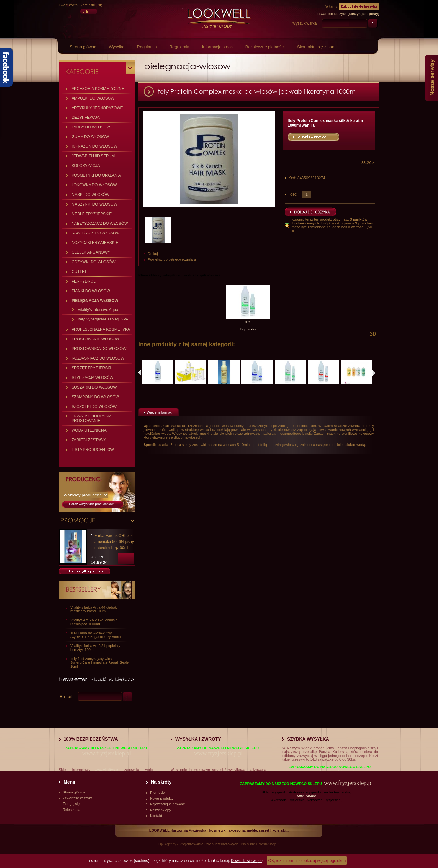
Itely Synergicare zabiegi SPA (103, 319)
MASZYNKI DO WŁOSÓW (94, 204)
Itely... (248, 321)
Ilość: (293, 194)
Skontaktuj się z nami (317, 47)
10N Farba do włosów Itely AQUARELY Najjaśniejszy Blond (96, 635)
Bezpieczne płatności (265, 47)
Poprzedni (248, 329)
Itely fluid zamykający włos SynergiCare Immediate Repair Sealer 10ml (100, 662)
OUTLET (79, 272)
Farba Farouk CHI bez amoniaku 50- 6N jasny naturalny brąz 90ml (114, 542)
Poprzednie (140, 373)
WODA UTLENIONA (89, 430)
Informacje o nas (217, 47)
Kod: (293, 178)
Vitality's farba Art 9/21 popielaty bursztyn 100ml (95, 648)
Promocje (157, 793)
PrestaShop (267, 844)
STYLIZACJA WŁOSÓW (92, 378)
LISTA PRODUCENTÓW (93, 450)
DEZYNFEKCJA (86, 118)
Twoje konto (68, 5)
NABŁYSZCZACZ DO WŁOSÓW (100, 224)
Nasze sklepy (160, 810)
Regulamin (147, 47)
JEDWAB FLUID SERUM (93, 156)
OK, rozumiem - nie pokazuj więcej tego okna (307, 861)
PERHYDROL (84, 281)
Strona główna (83, 47)
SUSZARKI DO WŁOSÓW (94, 387)
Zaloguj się (71, 804)
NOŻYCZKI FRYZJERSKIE (95, 243)
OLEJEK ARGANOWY (91, 252)
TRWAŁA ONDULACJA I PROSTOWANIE (93, 418)
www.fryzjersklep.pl (107, 753)
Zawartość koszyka (78, 798)
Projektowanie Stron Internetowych (209, 844)
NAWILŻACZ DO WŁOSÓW (96, 233)
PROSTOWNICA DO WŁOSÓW (99, 349)
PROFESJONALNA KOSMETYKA (101, 329)
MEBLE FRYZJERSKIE (92, 214)
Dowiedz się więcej (247, 861)
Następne (374, 373)
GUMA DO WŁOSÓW (90, 137)
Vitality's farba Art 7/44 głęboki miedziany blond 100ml (94, 609)
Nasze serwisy (432, 78)
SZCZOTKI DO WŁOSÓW (94, 407)
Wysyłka (117, 47)
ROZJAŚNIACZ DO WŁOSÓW (98, 358)
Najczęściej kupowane (167, 804)
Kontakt (156, 816)
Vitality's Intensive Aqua (98, 310)
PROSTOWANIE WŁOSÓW (96, 339)
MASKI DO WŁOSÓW (91, 195)
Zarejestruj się (92, 5)
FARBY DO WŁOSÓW (91, 127)
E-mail (66, 697)
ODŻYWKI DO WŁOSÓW (94, 262)
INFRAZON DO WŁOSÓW (94, 146)
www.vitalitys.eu (107, 770)
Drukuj (153, 254)
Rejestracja (71, 810)
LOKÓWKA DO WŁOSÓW (94, 185)
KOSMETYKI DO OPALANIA (96, 175)
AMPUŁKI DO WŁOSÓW (93, 98)
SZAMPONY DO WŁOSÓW (95, 397)
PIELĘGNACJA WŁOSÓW (95, 301)
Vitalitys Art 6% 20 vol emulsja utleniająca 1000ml (94, 622)
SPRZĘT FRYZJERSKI (92, 368)
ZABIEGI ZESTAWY (89, 440)
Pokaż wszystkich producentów (91, 504)
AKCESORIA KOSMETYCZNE (98, 89)
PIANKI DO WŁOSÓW (91, 291)
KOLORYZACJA (86, 166)
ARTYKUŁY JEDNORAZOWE (97, 108)
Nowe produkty (162, 798)
